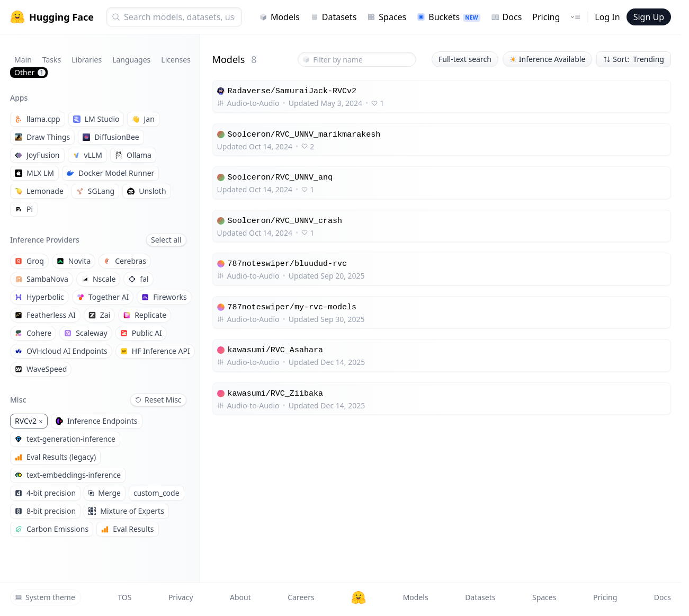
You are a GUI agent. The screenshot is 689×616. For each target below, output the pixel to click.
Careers (301, 597)
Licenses (176, 60)
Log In (607, 17)
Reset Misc (158, 400)
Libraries (87, 60)
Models (279, 17)
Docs (507, 17)
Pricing (546, 17)
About (240, 597)
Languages (131, 60)
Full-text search (465, 59)
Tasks (52, 60)
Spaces (387, 17)
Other (30, 72)
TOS (124, 597)
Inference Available (548, 59)
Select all (166, 240)
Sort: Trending (634, 59)
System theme (45, 597)
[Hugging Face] (359, 597)
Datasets (334, 17)
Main (23, 60)
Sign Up (649, 17)
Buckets (448, 17)
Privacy (181, 597)
